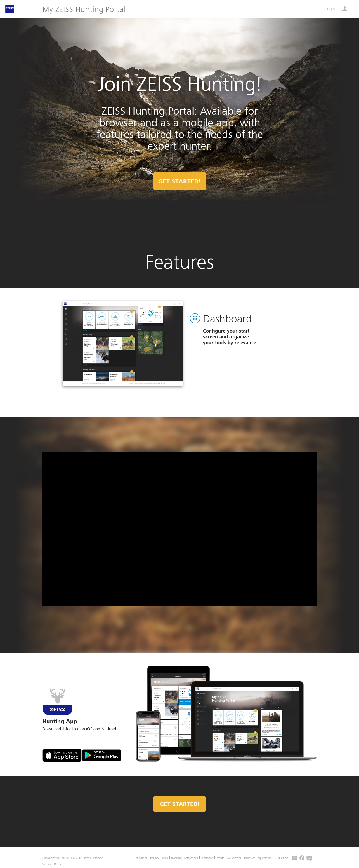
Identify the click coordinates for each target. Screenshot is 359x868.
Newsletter (234, 858)
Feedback (207, 858)
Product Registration (258, 858)
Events (220, 858)
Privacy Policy (159, 858)
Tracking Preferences (184, 858)
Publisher (141, 858)
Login (330, 9)
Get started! (179, 804)
